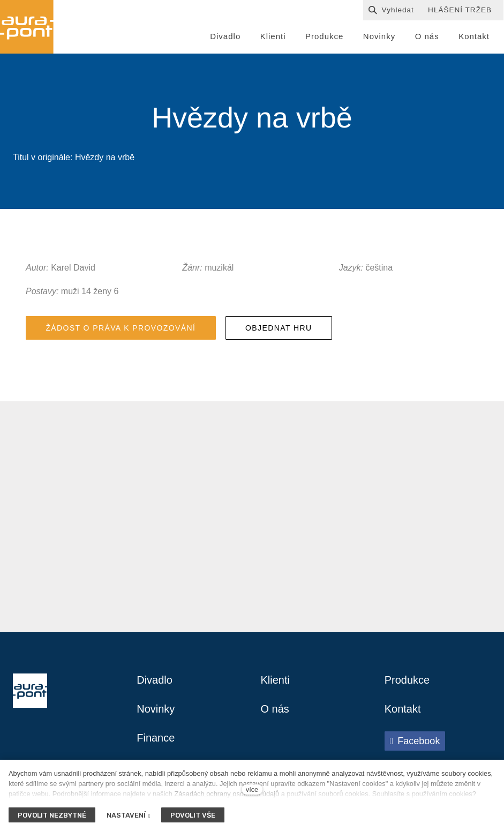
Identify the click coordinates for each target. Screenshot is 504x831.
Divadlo (155, 680)
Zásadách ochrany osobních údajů (227, 794)
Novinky (156, 709)
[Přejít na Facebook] (415, 741)
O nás (275, 709)
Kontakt (403, 709)
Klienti (275, 680)
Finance (156, 738)
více (252, 789)
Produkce (407, 680)
